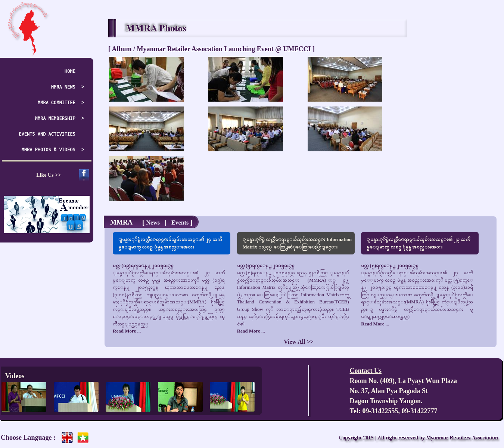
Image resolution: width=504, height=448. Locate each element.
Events (180, 223)
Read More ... (127, 331)
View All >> (299, 342)
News (153, 223)
